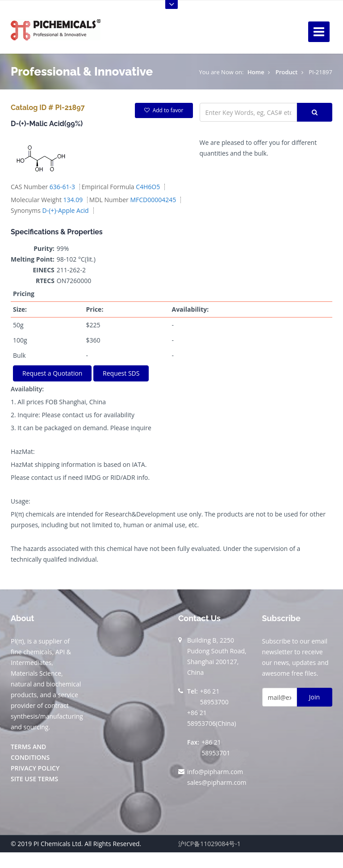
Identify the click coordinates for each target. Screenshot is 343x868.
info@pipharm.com (215, 772)
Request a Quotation (52, 373)
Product (287, 72)
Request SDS (121, 373)
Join (314, 697)
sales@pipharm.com (217, 782)
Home (256, 72)
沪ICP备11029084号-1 (209, 844)
